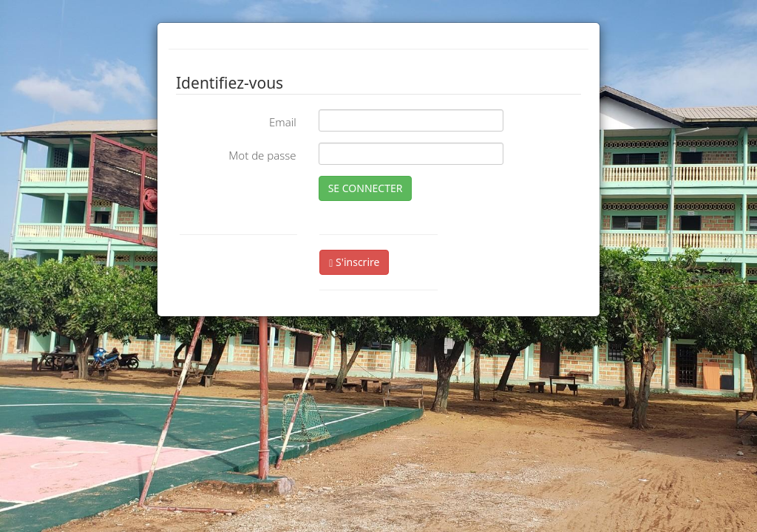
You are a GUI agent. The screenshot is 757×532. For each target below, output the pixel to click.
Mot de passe (262, 155)
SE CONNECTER (366, 188)
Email (283, 122)
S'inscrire (354, 262)
